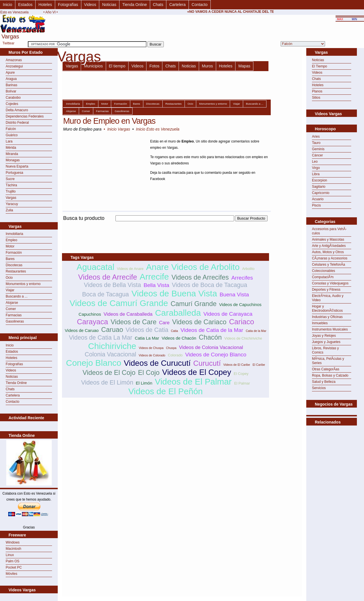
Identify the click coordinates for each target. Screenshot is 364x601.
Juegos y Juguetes (326, 342)
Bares (10, 259)
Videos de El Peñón (166, 391)
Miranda (12, 154)
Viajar (10, 290)
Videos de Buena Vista (174, 293)
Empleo (12, 240)
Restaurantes (16, 271)
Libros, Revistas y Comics (325, 350)
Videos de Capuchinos (240, 304)
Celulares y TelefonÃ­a (329, 265)
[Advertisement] (166, 225)
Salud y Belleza (324, 382)
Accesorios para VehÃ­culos (329, 231)
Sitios (316, 98)
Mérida (11, 148)
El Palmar (242, 383)
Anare (158, 267)
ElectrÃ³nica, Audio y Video (328, 298)
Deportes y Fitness (326, 290)
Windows (13, 542)
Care (164, 323)
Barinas (12, 85)
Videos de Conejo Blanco (216, 355)
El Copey (241, 374)
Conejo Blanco (94, 363)
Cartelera (177, 5)
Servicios (319, 388)
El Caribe (259, 365)
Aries (316, 137)
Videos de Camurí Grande (119, 303)
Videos (90, 5)
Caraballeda (178, 313)
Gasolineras (15, 321)
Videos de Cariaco (199, 322)
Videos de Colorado (152, 355)
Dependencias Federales (25, 116)
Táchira (11, 185)
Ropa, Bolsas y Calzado (330, 375)
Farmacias (14, 315)
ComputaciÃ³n (323, 277)
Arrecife (154, 277)
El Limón (144, 383)
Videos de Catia (147, 330)
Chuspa (171, 348)
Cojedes (12, 104)
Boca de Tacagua (106, 294)
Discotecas (14, 265)
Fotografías (68, 5)
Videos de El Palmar (193, 382)
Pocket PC (14, 567)
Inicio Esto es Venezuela (158, 129)
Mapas (244, 66)
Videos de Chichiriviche (243, 338)
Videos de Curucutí (157, 363)
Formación (14, 253)
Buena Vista (234, 295)
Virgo (316, 168)
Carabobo (13, 98)
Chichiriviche (112, 346)
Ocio (9, 278)
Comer (11, 309)
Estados (25, 5)
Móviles (12, 574)
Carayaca (93, 322)
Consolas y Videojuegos (330, 283)
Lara (9, 141)
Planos (317, 91)
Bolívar (11, 91)
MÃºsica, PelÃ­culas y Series (328, 361)
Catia (174, 331)
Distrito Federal (17, 123)
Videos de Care (134, 322)
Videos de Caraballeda (128, 314)
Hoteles (45, 5)
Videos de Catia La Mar (101, 338)
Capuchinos (90, 314)
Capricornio (321, 193)
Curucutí (207, 363)
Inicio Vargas (119, 129)
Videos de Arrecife (108, 277)
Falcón (11, 129)
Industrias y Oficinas (327, 317)
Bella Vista (156, 285)
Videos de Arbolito (205, 267)
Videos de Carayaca (228, 314)
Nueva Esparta (17, 166)
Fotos (154, 66)
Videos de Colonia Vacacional (211, 347)
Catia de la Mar (256, 331)
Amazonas (14, 60)
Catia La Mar (147, 338)
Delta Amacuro (17, 110)
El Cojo (149, 373)
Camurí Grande (194, 304)
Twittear (9, 43)
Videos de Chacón (179, 338)
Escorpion (319, 180)
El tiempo (117, 66)
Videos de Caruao (82, 330)
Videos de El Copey (197, 372)
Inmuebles (320, 323)
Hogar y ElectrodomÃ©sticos (327, 308)
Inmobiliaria (14, 234)
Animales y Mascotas (328, 239)
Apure (10, 73)
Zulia (9, 210)
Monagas (13, 160)
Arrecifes (242, 278)
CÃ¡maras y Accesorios (330, 258)
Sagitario (319, 187)
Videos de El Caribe (237, 365)
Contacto (200, 5)
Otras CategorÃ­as (326, 369)
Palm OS (13, 561)
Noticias (109, 5)
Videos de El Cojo (109, 373)
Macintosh (14, 549)
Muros (207, 66)
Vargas (11, 198)
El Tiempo (319, 66)
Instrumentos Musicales (330, 329)
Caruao (112, 330)
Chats (158, 5)
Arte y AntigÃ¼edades (329, 246)
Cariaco (241, 322)
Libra (316, 174)
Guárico (12, 135)
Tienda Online (135, 5)
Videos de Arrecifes (200, 277)
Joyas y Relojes (324, 336)
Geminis (318, 149)
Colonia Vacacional (110, 354)
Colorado (175, 355)
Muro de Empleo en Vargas (109, 121)
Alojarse (12, 303)
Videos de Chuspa (151, 348)
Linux (10, 555)
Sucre (10, 179)
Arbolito (248, 269)
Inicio (8, 5)
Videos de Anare (130, 269)
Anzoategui (14, 66)
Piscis (316, 205)
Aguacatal (95, 267)
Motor (10, 246)
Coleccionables (323, 271)
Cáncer (318, 155)
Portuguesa (14, 173)
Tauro (316, 143)
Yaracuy (12, 204)
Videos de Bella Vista (112, 285)
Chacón (210, 337)
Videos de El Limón (107, 383)
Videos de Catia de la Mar (212, 330)
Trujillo (11, 191)
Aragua (11, 79)
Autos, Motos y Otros (328, 252)
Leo (315, 162)
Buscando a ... (17, 296)
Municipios (93, 66)
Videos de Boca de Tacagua (209, 285)
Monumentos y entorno (23, 284)
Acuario (318, 199)
